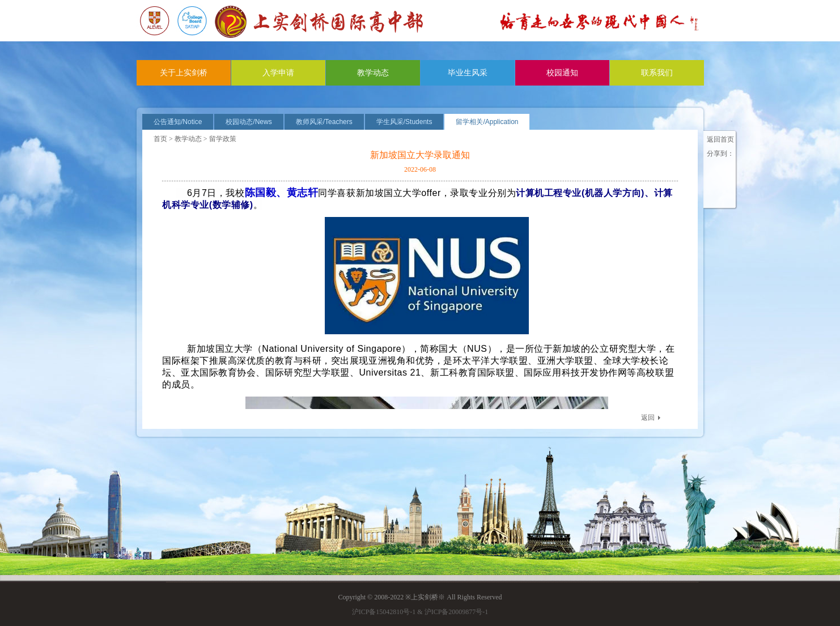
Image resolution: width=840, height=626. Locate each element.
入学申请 (278, 73)
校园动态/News (249, 122)
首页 (160, 139)
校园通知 (562, 73)
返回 (648, 418)
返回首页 (720, 139)
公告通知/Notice (178, 122)
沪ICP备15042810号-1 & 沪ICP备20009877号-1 (420, 612)
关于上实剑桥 (184, 73)
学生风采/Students (404, 122)
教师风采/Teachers (324, 122)
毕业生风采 (468, 73)
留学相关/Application (487, 122)
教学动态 (373, 73)
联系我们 (657, 73)
